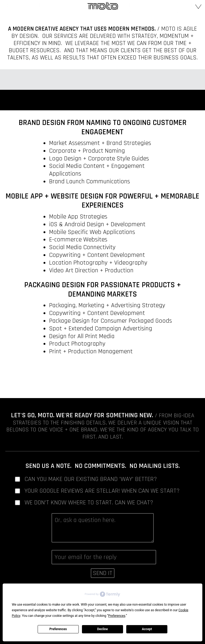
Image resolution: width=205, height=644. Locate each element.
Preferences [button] (117, 616)
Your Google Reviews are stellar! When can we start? (102, 491)
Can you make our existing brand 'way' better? (91, 479)
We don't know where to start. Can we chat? (89, 503)
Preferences (58, 629)
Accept (147, 629)
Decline (102, 629)
